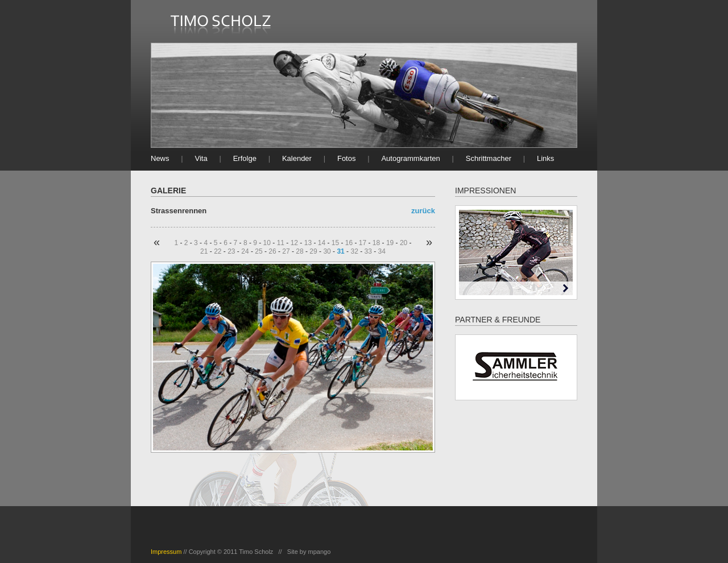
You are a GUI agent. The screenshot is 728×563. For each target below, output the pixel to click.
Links (545, 158)
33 (368, 251)
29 (313, 251)
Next (566, 288)
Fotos (347, 158)
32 (354, 251)
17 (363, 243)
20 (404, 243)
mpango (320, 552)
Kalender (297, 158)
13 (308, 243)
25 (258, 251)
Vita (201, 158)
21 (204, 251)
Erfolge (245, 158)
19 (390, 243)
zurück (423, 211)
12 (294, 243)
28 (299, 251)
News (160, 158)
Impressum (166, 552)
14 (322, 243)
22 (218, 251)
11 (281, 243)
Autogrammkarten (410, 158)
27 (286, 251)
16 (349, 243)
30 (327, 251)
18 (376, 243)
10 (267, 243)
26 (272, 251)
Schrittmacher (489, 158)
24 (245, 251)
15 (335, 243)
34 (382, 251)
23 (231, 251)
